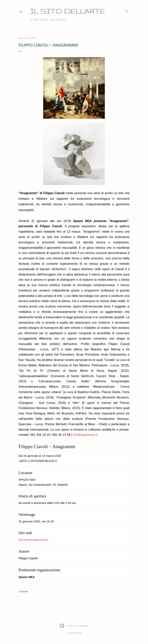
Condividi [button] (23, 592)
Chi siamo (58, 20)
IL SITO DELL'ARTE (67, 11)
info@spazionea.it (85, 435)
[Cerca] (127, 11)
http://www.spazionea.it (33, 540)
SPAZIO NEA (27, 480)
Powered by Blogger (74, 626)
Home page (39, 20)
